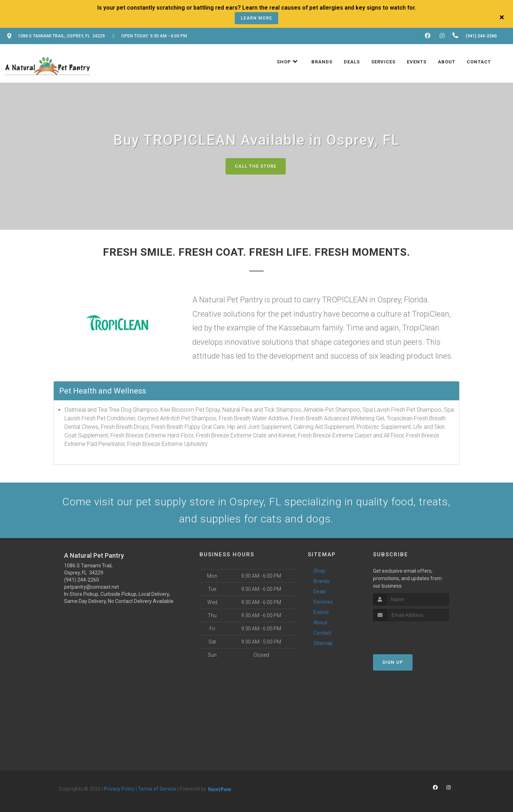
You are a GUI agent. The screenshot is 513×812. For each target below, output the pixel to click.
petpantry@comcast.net (92, 587)
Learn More (256, 18)
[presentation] (411, 634)
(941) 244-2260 (82, 580)
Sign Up (393, 662)
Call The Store (256, 166)
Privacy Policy (119, 789)
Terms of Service (157, 789)
